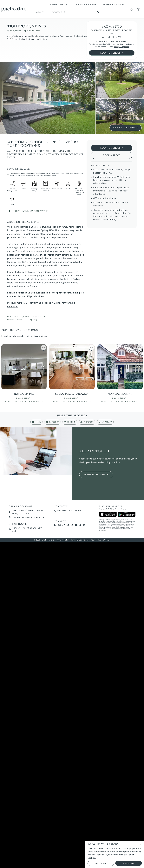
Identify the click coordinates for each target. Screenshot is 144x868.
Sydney (19, 31)
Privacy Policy (63, 540)
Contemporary (31, 320)
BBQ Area (69, 173)
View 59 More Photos (126, 127)
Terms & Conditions (80, 540)
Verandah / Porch (50, 176)
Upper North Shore (31, 31)
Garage (76, 173)
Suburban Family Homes (39, 317)
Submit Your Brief (86, 5)
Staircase (29, 176)
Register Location (114, 5)
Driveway (62, 173)
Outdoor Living (45, 173)
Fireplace (54, 173)
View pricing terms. (122, 47)
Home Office (38, 176)
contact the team (74, 36)
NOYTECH (106, 540)
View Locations (59, 5)
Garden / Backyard (27, 173)
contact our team (101, 219)
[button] (98, 12)
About (41, 12)
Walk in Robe (15, 173)
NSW (12, 31)
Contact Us (59, 12)
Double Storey (20, 176)
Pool (37, 173)
